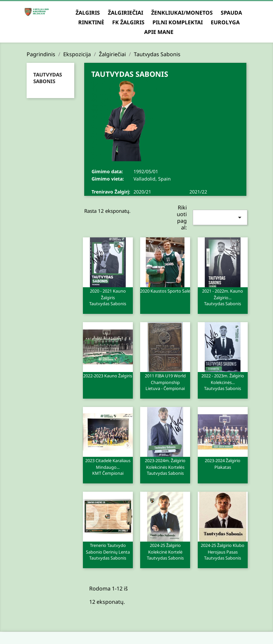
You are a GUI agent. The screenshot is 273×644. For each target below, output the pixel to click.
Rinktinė (91, 22)
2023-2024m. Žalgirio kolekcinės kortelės (165, 466)
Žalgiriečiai (126, 13)
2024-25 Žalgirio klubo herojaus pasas (223, 551)
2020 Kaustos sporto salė (165, 291)
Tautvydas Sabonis (48, 78)
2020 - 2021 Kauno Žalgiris (108, 297)
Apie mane (159, 32)
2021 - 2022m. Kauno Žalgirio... (223, 297)
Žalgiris (88, 13)
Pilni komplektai (178, 22)
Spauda (231, 13)
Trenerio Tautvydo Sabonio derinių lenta (108, 551)
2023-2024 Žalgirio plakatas (223, 464)
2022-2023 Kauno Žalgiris (108, 376)
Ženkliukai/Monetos (182, 13)
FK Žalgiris (128, 22)
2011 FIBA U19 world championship (165, 382)
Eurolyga (225, 22)
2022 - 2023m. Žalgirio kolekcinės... (223, 382)
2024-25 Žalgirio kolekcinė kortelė (165, 551)
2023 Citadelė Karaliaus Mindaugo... (108, 466)
